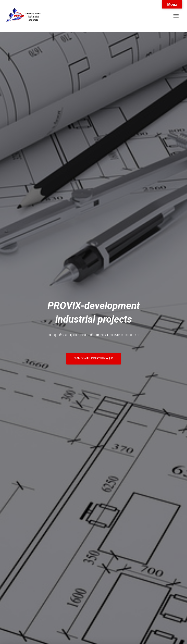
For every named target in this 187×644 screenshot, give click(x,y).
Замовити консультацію (94, 358)
